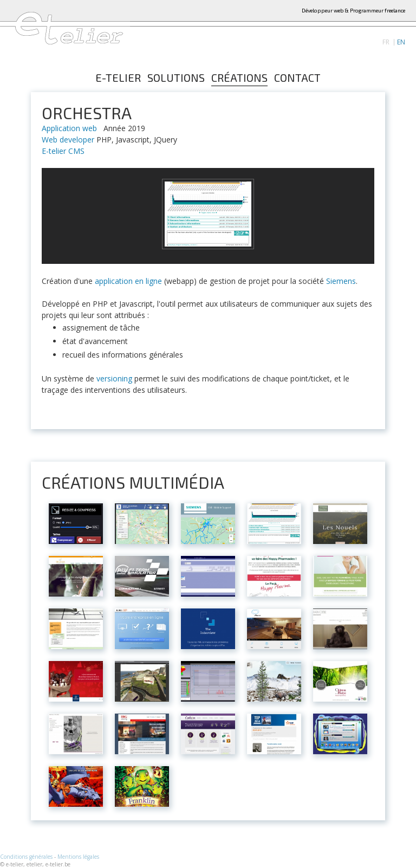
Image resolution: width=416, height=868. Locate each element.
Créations (239, 78)
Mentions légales (78, 857)
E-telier (118, 78)
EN (401, 42)
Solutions (176, 78)
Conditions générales (26, 857)
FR (386, 42)
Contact (297, 78)
